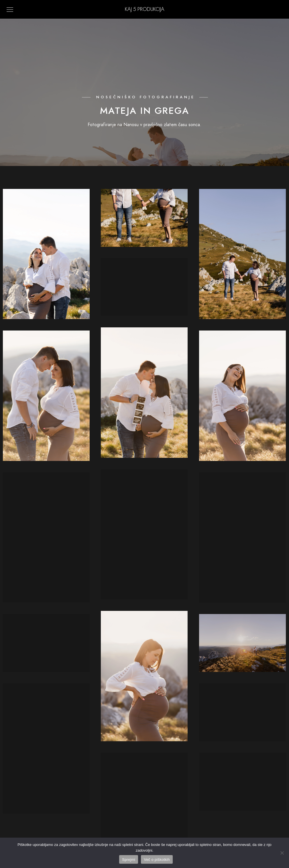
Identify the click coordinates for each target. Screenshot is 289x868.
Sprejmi (129, 860)
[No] (282, 853)
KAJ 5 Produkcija (144, 9)
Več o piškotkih (157, 860)
